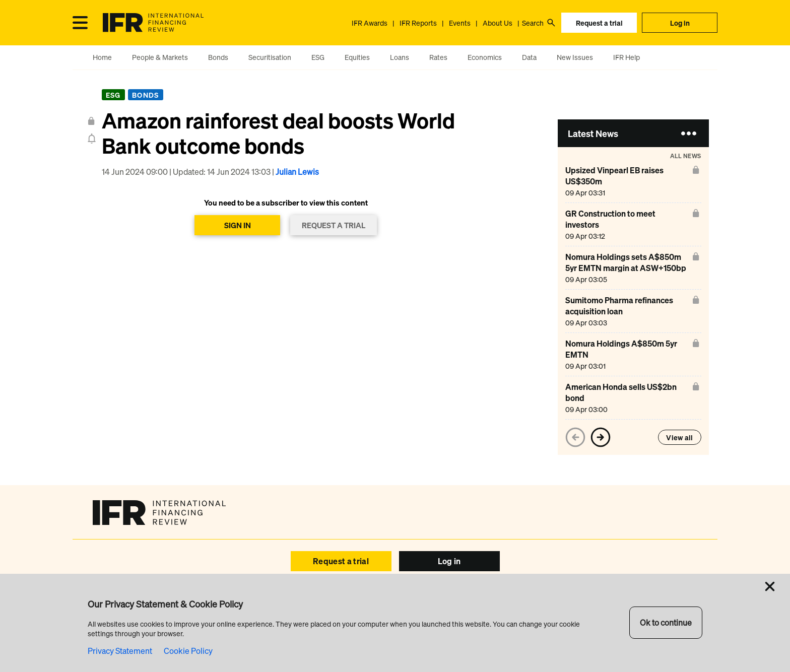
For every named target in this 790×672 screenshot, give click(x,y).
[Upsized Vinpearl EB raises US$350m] (627, 181)
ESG (318, 57)
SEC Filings (448, 630)
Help (334, 607)
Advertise (258, 607)
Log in (680, 23)
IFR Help (627, 57)
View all (679, 438)
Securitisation (270, 57)
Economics (485, 57)
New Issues (575, 57)
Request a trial (599, 23)
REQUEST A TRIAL (334, 225)
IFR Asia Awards (458, 607)
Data (529, 57)
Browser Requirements (392, 630)
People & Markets (160, 57)
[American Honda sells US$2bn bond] (627, 398)
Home (102, 57)
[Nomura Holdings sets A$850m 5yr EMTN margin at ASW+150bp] (627, 268)
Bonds (218, 57)
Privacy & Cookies (497, 630)
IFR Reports (418, 23)
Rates (438, 57)
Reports (364, 607)
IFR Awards (370, 23)
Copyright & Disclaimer (320, 630)
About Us (498, 23)
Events (460, 23)
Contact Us (551, 607)
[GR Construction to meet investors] (627, 224)
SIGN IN (238, 225)
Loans (400, 57)
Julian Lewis (297, 172)
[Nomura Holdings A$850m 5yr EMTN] (627, 354)
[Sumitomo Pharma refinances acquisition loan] (627, 311)
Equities (357, 57)
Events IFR (300, 607)
